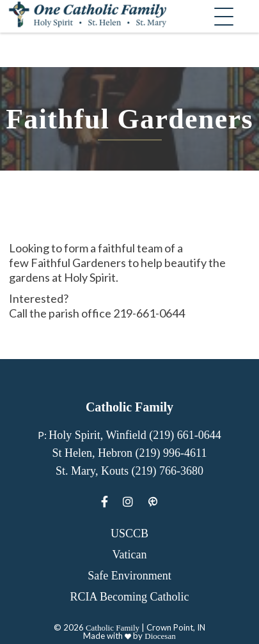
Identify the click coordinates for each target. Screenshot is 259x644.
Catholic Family (113, 628)
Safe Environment (129, 576)
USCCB (129, 533)
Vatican (130, 555)
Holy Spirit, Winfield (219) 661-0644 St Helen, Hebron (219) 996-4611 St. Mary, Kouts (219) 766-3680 (135, 453)
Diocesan (160, 636)
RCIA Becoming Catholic (130, 597)
